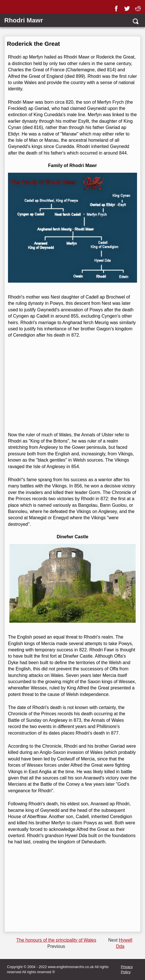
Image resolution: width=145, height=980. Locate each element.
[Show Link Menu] (8, 8)
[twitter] (128, 7)
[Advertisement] (72, 385)
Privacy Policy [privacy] (127, 969)
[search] (135, 21)
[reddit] (139, 7)
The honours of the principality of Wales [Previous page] (56, 940)
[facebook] (117, 7)
